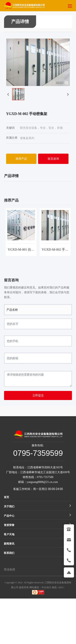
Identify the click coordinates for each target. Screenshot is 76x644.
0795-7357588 (45, 477)
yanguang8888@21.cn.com (42, 482)
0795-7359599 (38, 453)
